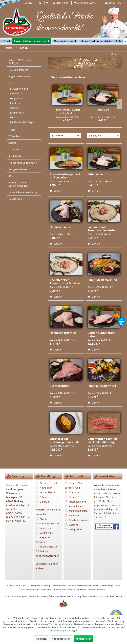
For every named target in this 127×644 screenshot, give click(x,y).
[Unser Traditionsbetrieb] (96, 41)
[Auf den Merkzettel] (56, 191)
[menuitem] (33, 3)
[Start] (7, 41)
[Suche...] (33, 3)
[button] (122, 322)
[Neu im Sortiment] (65, 41)
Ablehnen (41, 639)
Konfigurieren (83, 639)
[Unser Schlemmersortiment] (32, 41)
